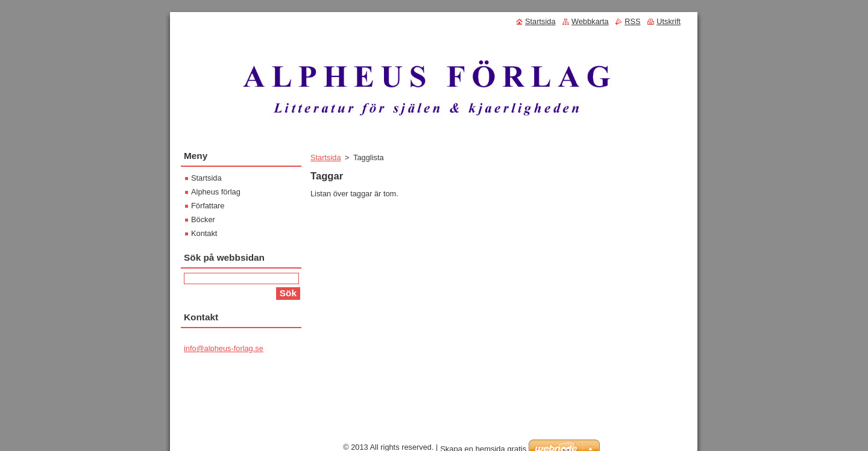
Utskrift (668, 21)
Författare (208, 206)
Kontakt (204, 233)
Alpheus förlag (216, 192)
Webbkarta (590, 21)
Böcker (203, 219)
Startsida (326, 157)
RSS (632, 21)
